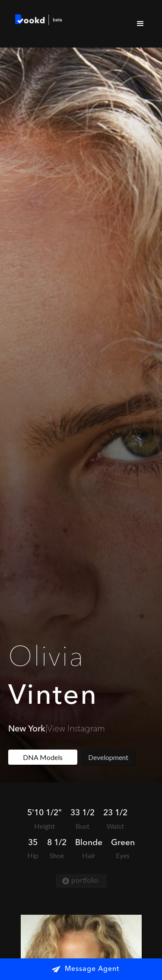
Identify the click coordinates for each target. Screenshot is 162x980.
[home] (37, 21)
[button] (140, 24)
